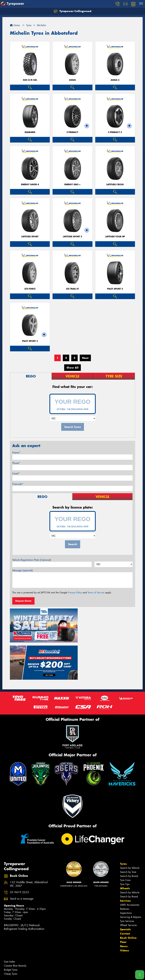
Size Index (9, 921)
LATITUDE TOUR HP (115, 237)
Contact (125, 893)
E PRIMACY (72, 132)
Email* (16, 474)
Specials (125, 889)
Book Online (128, 897)
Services (125, 860)
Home (15, 25)
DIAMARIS (30, 132)
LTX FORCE (30, 289)
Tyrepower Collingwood (72, 11)
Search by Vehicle (130, 828)
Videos (125, 910)
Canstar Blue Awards (15, 925)
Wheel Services (128, 885)
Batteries (125, 869)
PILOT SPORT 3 (30, 341)
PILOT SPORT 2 (115, 289)
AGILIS (72, 80)
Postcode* (18, 484)
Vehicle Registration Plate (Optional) (32, 560)
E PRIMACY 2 (115, 132)
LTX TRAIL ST (72, 289)
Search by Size (128, 832)
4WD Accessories (130, 864)
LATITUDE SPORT (30, 237)
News (124, 906)
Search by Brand (129, 836)
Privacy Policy (75, 593)
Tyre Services (127, 881)
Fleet (123, 902)
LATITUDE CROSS (115, 185)
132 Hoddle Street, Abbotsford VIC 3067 (29, 844)
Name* (16, 453)
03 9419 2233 (19, 852)
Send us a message (22, 858)
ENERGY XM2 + (72, 185)
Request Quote (23, 601)
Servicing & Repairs (131, 877)
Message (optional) (23, 570)
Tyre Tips (125, 844)
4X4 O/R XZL (30, 80)
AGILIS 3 (115, 80)
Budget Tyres (11, 929)
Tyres (123, 823)
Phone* (16, 463)
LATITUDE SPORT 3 (72, 237)
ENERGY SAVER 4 (30, 185)
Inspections (126, 873)
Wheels (125, 848)
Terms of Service (96, 593)
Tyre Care (125, 840)
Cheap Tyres (11, 933)
